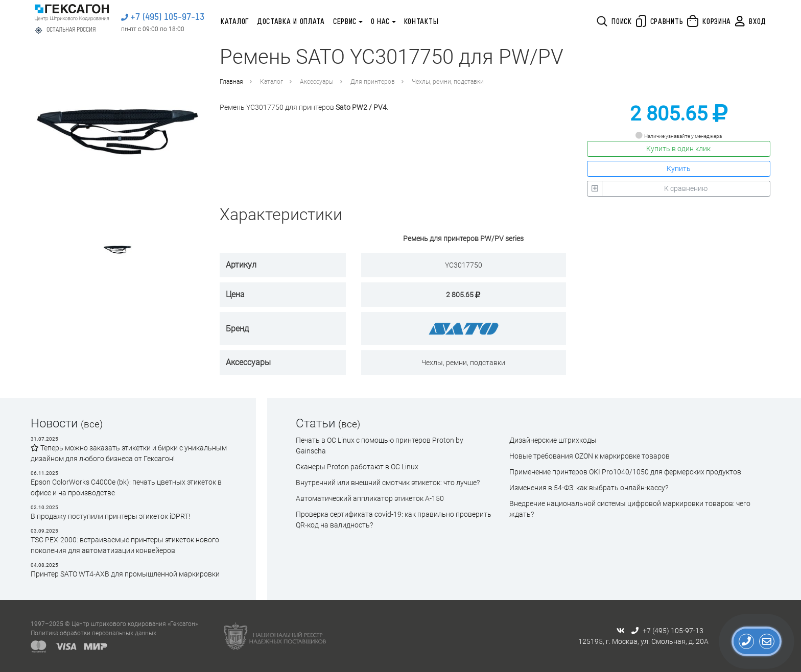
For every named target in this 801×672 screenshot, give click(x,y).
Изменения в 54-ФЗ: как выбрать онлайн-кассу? (589, 488)
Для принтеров (373, 82)
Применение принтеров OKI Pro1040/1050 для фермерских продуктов (625, 472)
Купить (679, 169)
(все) (92, 424)
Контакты (421, 22)
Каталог (235, 22)
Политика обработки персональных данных (93, 633)
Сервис (345, 22)
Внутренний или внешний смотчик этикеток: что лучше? (388, 483)
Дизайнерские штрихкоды (553, 440)
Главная (231, 82)
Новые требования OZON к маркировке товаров (590, 456)
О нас (381, 22)
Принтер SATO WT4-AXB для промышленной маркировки (125, 574)
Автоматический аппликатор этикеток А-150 (370, 498)
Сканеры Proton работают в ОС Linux (357, 467)
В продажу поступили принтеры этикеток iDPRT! (110, 516)
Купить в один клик (678, 149)
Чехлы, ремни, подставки (448, 82)
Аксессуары (317, 82)
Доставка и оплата (291, 22)
